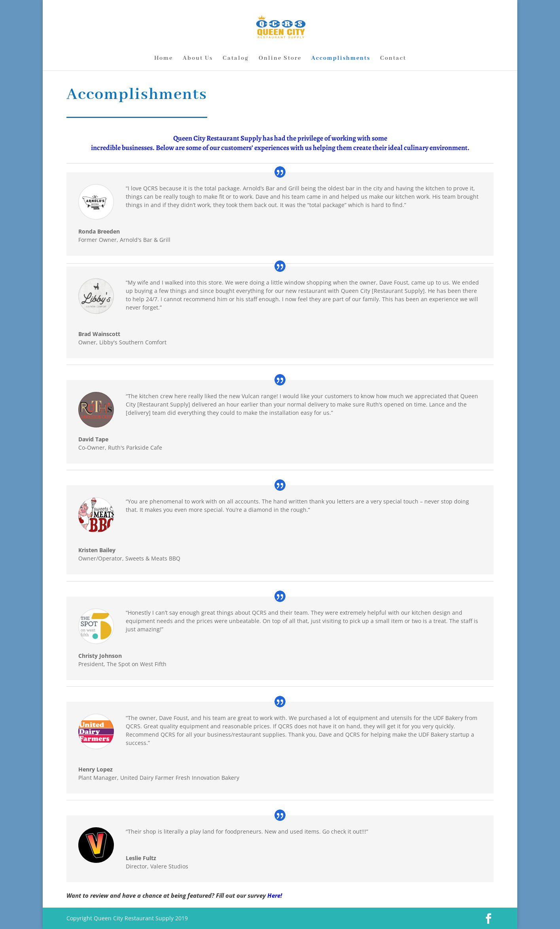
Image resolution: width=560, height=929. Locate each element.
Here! (275, 895)
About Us (198, 59)
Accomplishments (341, 59)
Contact (393, 59)
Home (164, 59)
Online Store (280, 59)
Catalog (236, 59)
